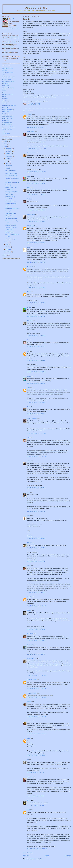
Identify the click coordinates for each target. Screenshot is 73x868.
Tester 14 (8, 168)
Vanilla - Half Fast (7, 129)
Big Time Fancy (7, 79)
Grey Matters (6, 101)
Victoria (29, 114)
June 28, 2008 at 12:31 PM (37, 172)
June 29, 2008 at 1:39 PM (36, 488)
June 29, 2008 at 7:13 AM (36, 360)
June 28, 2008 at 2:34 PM (36, 243)
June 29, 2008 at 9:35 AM (36, 414)
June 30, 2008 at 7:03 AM (36, 641)
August (8, 159)
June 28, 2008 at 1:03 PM (36, 183)
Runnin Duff (6, 120)
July (7, 161)
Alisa (29, 461)
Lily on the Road (32, 658)
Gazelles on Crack (7, 94)
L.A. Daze (5, 107)
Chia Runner (6, 84)
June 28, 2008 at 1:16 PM (36, 195)
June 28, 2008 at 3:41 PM (36, 287)
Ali (28, 760)
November (9, 151)
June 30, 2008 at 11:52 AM (37, 734)
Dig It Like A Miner (10, 171)
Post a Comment (28, 853)
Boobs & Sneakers (11, 225)
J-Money (5, 103)
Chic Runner (6, 86)
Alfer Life (5, 70)
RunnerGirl (30, 645)
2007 (6, 255)
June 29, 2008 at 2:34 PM (36, 511)
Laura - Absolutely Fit (8, 110)
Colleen (29, 721)
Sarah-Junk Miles (7, 123)
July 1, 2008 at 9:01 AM (36, 773)
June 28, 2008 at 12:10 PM (37, 127)
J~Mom (29, 307)
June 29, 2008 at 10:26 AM (37, 433)
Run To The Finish (7, 118)
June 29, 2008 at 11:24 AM (37, 457)
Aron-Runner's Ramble (9, 77)
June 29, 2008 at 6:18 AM (36, 347)
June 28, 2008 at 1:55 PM (36, 221)
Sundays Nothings (10, 239)
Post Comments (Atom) (37, 859)
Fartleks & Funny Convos (12, 208)
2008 (6, 146)
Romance (30, 266)
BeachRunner (31, 214)
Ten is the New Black (11, 218)
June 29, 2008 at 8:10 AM (36, 383)
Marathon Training (34, 105)
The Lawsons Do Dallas (9, 127)
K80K (29, 188)
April (7, 244)
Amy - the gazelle (32, 418)
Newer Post (26, 855)
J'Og (29, 810)
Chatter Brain (9, 216)
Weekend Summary (11, 201)
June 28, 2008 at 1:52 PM (36, 210)
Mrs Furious (6, 114)
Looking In (8, 211)
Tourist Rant (9, 166)
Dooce (4, 90)
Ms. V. (29, 800)
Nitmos (29, 702)
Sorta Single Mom (7, 125)
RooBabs (30, 777)
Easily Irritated (9, 232)
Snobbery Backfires (11, 203)
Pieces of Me (36, 8)
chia (28, 247)
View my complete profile (11, 28)
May (7, 242)
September (9, 156)
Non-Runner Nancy (8, 116)
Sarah (29, 376)
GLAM (4, 97)
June (7, 164)
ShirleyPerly (31, 226)
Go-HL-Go (5, 99)
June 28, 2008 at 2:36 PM (36, 262)
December (9, 149)
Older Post (68, 855)
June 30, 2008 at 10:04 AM (37, 675)
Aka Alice (30, 320)
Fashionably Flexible (11, 173)
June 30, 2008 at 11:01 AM (37, 689)
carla (29, 516)
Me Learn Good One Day (12, 182)
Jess (29, 387)
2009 (6, 144)
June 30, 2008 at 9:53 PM (36, 755)
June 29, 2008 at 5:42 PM (36, 548)
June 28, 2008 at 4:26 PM (36, 303)
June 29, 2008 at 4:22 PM (36, 538)
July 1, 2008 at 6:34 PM (36, 805)
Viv (28, 351)
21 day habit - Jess (8, 68)
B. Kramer (30, 634)
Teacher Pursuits (32, 680)
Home (47, 855)
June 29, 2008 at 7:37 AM (36, 372)
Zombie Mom (6, 133)
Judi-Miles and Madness (9, 105)
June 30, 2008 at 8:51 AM (36, 654)
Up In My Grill (9, 194)
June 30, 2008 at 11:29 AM (37, 717)
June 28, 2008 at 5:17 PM (36, 316)
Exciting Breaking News (12, 192)
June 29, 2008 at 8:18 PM (36, 593)
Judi (28, 199)
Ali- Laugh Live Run (8, 73)
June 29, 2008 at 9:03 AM (36, 403)
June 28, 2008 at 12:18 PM (37, 149)
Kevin (29, 176)
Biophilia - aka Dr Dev (8, 81)
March (8, 247)
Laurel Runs (6, 112)
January (8, 252)
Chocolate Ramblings (8, 88)
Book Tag (8, 185)
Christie (29, 543)
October (8, 154)
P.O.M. (12, 19)
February (8, 249)
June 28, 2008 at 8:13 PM (36, 336)
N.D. (29, 407)
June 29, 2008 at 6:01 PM (36, 561)
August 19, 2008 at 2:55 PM (37, 849)
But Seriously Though (11, 176)
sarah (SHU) (31, 131)
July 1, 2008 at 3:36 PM (36, 796)
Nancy (29, 566)
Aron (29, 492)
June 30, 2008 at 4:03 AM (36, 629)
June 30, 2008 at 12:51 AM (37, 606)
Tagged (7, 206)
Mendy (29, 610)
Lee (28, 340)
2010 (6, 141)
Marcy (29, 292)
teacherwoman (31, 153)
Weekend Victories (11, 213)
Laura (29, 738)
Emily (4, 92)
